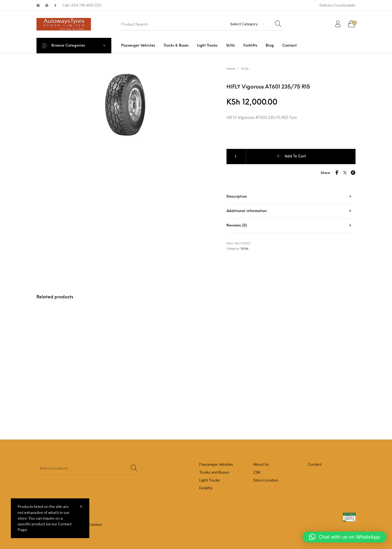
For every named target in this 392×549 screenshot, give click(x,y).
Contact (315, 464)
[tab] (291, 197)
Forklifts (206, 488)
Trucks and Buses (214, 472)
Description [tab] (237, 197)
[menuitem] (138, 46)
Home (231, 69)
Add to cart (295, 156)
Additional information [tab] (247, 211)
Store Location (266, 480)
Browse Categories (72, 46)
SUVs (245, 69)
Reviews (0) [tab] (237, 226)
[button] (344, 537)
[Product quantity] (236, 157)
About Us (261, 464)
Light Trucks (210, 480)
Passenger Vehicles (216, 464)
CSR (257, 472)
